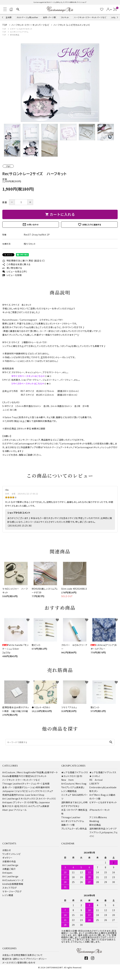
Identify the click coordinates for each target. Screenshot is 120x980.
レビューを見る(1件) (15, 271)
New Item (68, 780)
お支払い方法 (9, 955)
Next (117, 17)
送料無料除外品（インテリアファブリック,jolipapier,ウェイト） (103, 832)
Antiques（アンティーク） (15, 802)
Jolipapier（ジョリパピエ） (16, 791)
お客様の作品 (9, 861)
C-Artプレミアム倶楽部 (38, 806)
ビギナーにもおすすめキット (21, 29)
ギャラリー (7, 858)
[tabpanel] (60, 83)
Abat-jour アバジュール (15, 810)
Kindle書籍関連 (11, 776)
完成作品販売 (9, 795)
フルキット (65, 17)
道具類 (18, 787)
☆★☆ (48, 376)
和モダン (94, 791)
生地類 (9, 17)
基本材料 (45, 787)
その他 (30, 802)
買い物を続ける (12, 268)
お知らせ (7, 850)
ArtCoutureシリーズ (13, 880)
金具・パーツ (9, 787)
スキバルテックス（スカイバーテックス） (37, 799)
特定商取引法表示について (29, 955)
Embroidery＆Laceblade (103, 787)
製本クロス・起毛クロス (14, 806)
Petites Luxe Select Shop (30, 795)
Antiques (7, 873)
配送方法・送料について (14, 959)
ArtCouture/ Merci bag (74, 784)
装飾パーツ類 (68, 825)
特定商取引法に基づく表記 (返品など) (24, 261)
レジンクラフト (36, 791)
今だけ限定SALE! (28, 776)
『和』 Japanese (42, 802)
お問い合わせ (31, 225)
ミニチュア (48, 791)
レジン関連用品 (69, 791)
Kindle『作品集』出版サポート (43, 772)
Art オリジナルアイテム (19, 32)
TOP (4, 29)
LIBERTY (94, 784)
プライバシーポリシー (36, 959)
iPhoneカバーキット (100, 810)
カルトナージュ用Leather (27, 17)
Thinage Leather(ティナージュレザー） (22, 784)
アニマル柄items (98, 817)
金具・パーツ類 (49, 17)
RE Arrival (96, 780)
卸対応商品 (15, 35)
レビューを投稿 (12, 275)
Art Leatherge (10, 799)
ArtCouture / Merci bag (15, 772)
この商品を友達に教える (16, 264)
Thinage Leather (71, 817)
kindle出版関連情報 (13, 884)
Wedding (94, 821)
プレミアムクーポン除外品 (74, 829)
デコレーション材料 (31, 787)
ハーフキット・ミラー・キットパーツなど (90, 17)
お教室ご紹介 (9, 869)
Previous (3, 17)
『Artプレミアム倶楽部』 (73, 787)
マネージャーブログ (12, 891)
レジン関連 (8, 895)
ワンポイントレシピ (11, 854)
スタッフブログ (10, 888)
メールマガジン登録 (12, 962)
